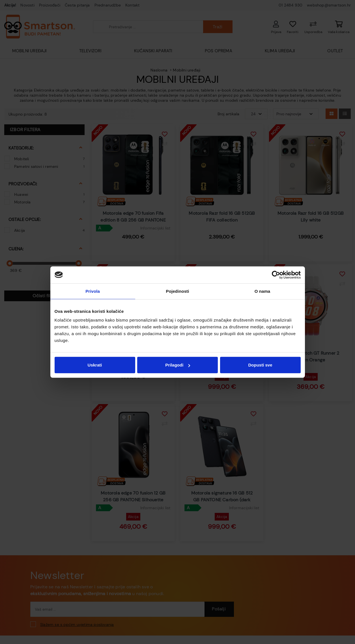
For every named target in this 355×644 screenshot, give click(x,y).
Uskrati (95, 365)
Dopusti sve (260, 365)
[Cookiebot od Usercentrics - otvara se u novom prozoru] (276, 275)
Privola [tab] (93, 291)
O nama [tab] (263, 291)
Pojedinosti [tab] (178, 291)
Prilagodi (178, 365)
